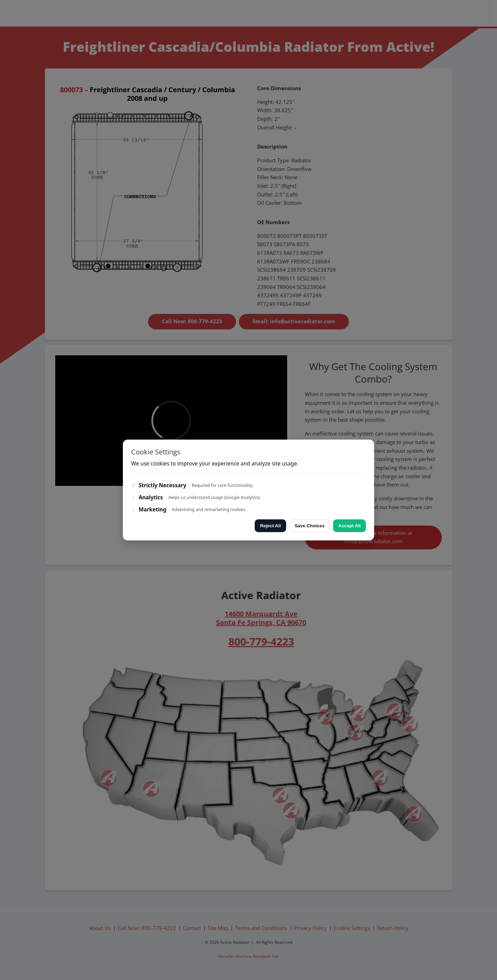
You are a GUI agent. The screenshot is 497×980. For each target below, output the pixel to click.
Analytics (147, 497)
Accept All (349, 526)
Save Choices (310, 526)
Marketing (149, 510)
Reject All (270, 526)
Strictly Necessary (159, 485)
